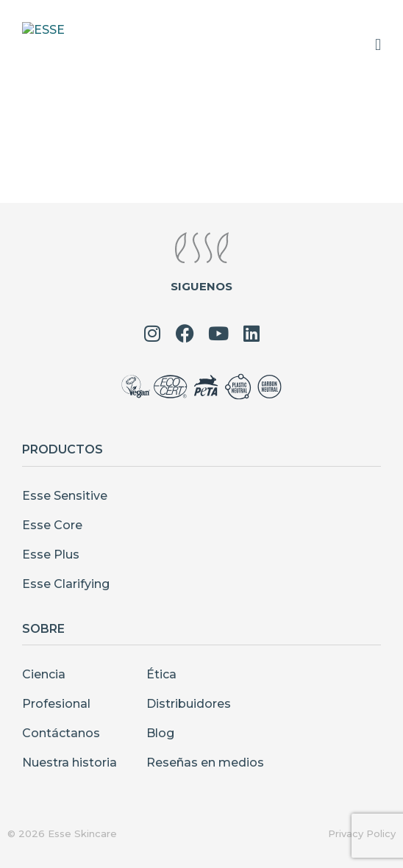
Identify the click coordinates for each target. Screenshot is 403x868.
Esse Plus (51, 555)
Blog (160, 733)
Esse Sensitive (65, 496)
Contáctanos (61, 733)
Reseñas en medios (205, 763)
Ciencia (44, 674)
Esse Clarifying (66, 584)
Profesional (56, 704)
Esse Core (52, 525)
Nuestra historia (69, 763)
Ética (161, 674)
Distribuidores (189, 704)
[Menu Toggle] (378, 45)
